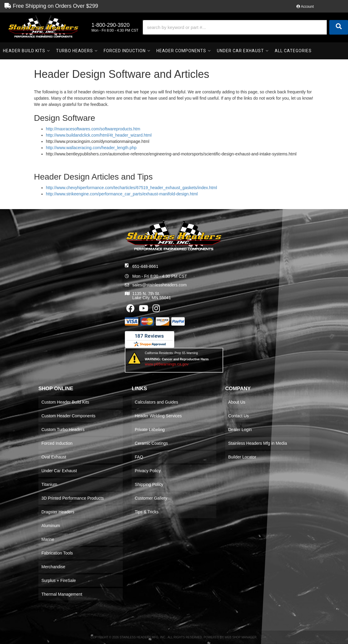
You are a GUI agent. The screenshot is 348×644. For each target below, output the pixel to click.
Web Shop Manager (241, 637)
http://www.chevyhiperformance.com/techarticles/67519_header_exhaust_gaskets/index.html (131, 188)
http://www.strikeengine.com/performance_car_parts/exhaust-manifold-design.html (122, 194)
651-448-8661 (145, 266)
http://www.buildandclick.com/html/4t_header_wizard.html (99, 135)
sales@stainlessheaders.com (159, 285)
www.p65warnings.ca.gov (167, 364)
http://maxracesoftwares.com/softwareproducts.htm (93, 129)
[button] (245, 27)
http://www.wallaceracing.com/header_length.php (91, 148)
